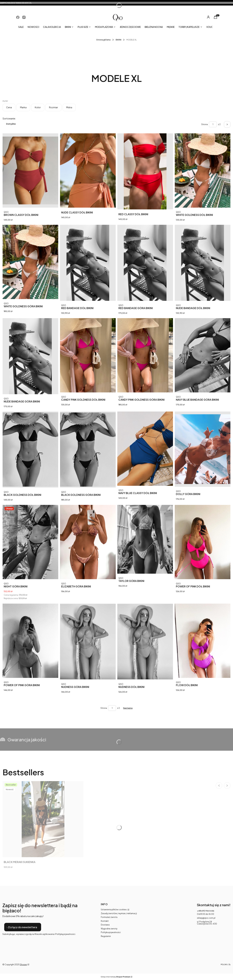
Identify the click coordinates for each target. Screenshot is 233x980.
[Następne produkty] (128, 708)
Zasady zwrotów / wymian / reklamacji (119, 913)
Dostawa (105, 925)
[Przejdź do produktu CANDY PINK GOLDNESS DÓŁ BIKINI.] (88, 355)
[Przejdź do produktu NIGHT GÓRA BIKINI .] (30, 542)
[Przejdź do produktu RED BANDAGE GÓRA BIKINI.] (145, 263)
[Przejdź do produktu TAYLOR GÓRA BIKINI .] (145, 539)
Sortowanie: (9, 118)
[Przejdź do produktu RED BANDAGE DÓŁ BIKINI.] (88, 263)
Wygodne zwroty (109, 929)
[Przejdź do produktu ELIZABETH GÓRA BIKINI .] (88, 542)
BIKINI (119, 40)
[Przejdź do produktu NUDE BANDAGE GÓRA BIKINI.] (30, 356)
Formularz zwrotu (109, 917)
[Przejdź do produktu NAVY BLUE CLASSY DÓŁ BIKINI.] (145, 449)
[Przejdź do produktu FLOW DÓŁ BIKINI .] (203, 641)
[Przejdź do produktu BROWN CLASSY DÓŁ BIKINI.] (30, 170)
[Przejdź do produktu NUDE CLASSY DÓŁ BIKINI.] (88, 170)
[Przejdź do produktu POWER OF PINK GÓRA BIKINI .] (30, 641)
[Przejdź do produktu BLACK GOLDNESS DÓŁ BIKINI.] (30, 450)
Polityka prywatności (111, 932)
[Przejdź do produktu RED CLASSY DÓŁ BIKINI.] (145, 171)
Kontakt (105, 921)
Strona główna (103, 40)
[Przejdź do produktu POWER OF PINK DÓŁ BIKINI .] (203, 542)
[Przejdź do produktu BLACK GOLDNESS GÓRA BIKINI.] (88, 450)
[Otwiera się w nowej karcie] (18, 17)
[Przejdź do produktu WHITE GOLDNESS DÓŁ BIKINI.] (203, 170)
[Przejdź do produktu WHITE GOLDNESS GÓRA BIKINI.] (30, 262)
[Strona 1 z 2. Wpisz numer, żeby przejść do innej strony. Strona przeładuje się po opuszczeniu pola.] (213, 124)
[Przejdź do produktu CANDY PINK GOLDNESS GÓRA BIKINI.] (145, 355)
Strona (205, 124)
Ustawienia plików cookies (114, 910)
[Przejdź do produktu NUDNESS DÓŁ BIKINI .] (145, 642)
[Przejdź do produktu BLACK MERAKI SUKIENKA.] (43, 819)
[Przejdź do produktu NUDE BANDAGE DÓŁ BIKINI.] (203, 263)
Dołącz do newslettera (23, 927)
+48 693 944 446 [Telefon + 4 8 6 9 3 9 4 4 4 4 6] (206, 911)
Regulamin (106, 936)
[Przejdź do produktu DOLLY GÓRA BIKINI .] (203, 449)
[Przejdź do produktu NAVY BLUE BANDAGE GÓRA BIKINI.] (203, 355)
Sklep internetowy (115, 977)
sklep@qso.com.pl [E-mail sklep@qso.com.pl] (206, 918)
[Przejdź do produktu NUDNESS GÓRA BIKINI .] (88, 642)
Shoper (23, 965)
